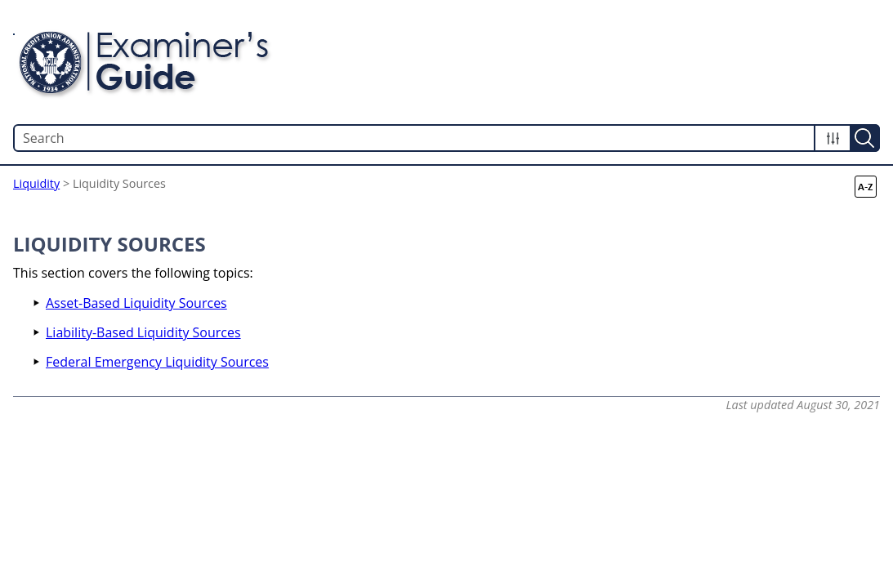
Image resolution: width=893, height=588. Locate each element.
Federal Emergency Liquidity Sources (157, 362)
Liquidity (36, 183)
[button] (832, 138)
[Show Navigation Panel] (871, 62)
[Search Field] (446, 138)
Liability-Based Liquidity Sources (143, 332)
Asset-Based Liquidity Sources (136, 303)
